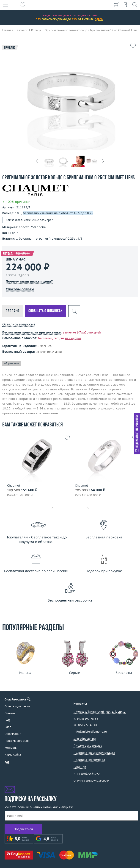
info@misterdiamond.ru (90, 732)
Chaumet (14, 486)
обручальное (11, 363)
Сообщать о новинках (45, 311)
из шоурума (73, 338)
